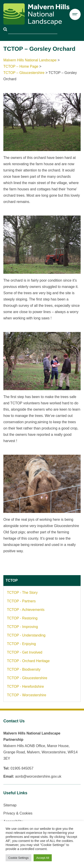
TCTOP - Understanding (26, 635)
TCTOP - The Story (22, 593)
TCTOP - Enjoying (21, 644)
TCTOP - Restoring (22, 618)
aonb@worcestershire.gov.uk (38, 776)
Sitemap (10, 805)
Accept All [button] (43, 858)
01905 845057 (22, 768)
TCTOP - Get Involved (25, 652)
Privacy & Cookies (18, 813)
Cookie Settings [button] (18, 858)
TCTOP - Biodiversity (24, 669)
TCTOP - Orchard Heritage (28, 661)
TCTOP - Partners (21, 601)
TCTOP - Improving (22, 627)
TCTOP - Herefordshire (25, 687)
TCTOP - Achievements (26, 610)
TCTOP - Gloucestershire (27, 678)
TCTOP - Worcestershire (27, 695)
